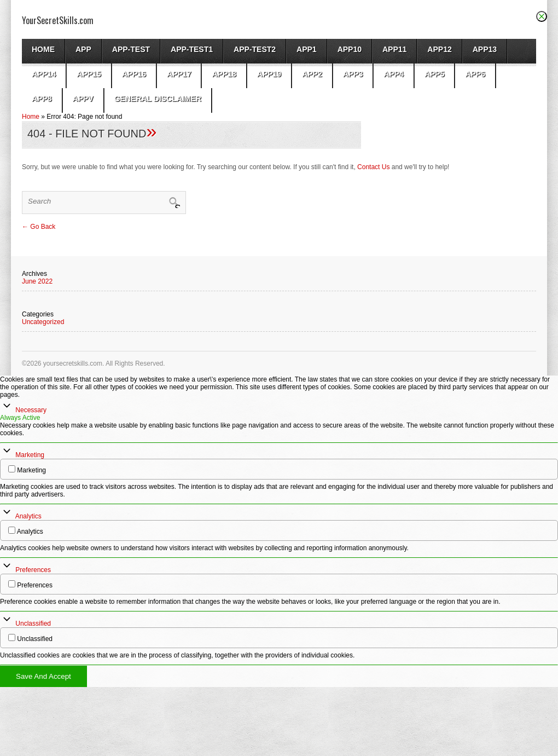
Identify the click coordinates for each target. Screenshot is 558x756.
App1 (307, 49)
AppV (83, 99)
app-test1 (192, 49)
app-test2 (255, 49)
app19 (269, 74)
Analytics (28, 516)
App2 (312, 74)
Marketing (30, 455)
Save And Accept (43, 676)
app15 (89, 74)
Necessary (31, 410)
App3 (353, 74)
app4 (394, 74)
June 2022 (37, 281)
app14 (44, 74)
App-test (131, 49)
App (83, 49)
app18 (224, 74)
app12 (439, 49)
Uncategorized (43, 322)
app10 (350, 49)
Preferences (33, 570)
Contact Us (373, 167)
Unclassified (33, 624)
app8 (42, 99)
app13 (485, 49)
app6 (475, 74)
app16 (134, 74)
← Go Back (39, 227)
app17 (179, 74)
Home (43, 49)
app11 (394, 49)
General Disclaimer (158, 99)
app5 (435, 74)
